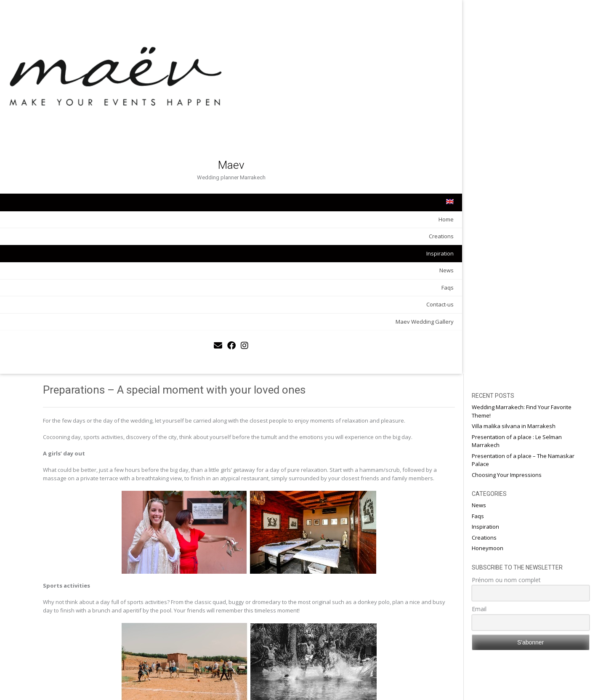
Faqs (103, 205)
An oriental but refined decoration (173, 683)
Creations (97, 154)
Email (500, 235)
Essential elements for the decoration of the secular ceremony (392, 683)
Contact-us (96, 222)
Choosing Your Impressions (527, 101)
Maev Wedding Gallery (80, 239)
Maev (59, 83)
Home (102, 136)
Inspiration (96, 170)
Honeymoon (508, 174)
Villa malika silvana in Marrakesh (534, 52)
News (102, 188)
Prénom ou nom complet (527, 206)
